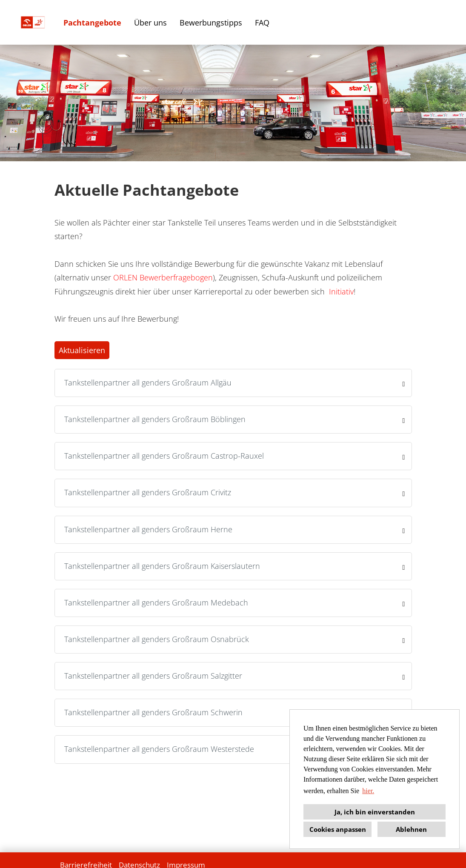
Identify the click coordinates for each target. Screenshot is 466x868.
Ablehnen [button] (411, 829)
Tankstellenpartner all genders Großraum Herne (148, 529)
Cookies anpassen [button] (338, 829)
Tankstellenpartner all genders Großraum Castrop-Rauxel (164, 456)
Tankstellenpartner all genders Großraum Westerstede (159, 749)
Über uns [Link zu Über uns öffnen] (150, 23)
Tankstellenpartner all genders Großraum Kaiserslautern (162, 566)
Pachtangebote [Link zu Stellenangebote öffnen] (92, 23)
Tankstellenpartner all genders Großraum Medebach (156, 602)
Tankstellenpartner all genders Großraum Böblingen (155, 419)
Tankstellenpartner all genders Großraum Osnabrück (157, 639)
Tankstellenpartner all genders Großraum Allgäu (148, 383)
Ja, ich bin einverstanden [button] (375, 812)
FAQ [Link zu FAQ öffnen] (262, 23)
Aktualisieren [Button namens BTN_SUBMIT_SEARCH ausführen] (82, 350)
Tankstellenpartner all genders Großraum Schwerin (153, 712)
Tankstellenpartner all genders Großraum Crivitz (148, 492)
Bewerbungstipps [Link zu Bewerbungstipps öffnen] (211, 23)
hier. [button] (368, 791)
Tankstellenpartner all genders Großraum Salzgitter (153, 676)
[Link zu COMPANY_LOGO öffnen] (33, 22)
